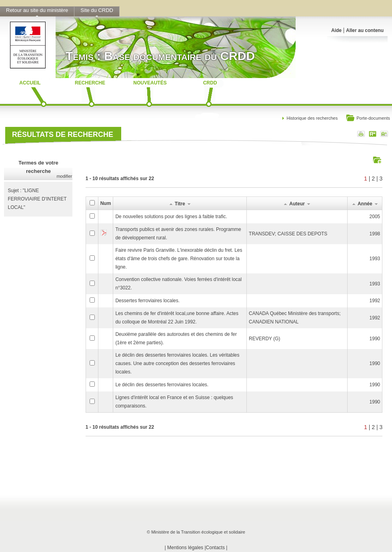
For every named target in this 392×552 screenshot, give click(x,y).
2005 (375, 217)
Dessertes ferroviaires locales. (147, 301)
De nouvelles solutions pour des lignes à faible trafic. (171, 217)
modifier (64, 176)
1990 (375, 339)
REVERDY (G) (264, 339)
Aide (336, 30)
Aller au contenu (365, 30)
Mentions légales (185, 548)
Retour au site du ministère (37, 10)
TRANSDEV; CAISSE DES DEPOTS (288, 234)
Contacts (215, 548)
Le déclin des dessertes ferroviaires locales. (162, 385)
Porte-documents (368, 119)
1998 (375, 234)
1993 (375, 259)
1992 (375, 301)
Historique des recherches (312, 118)
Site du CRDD (97, 10)
